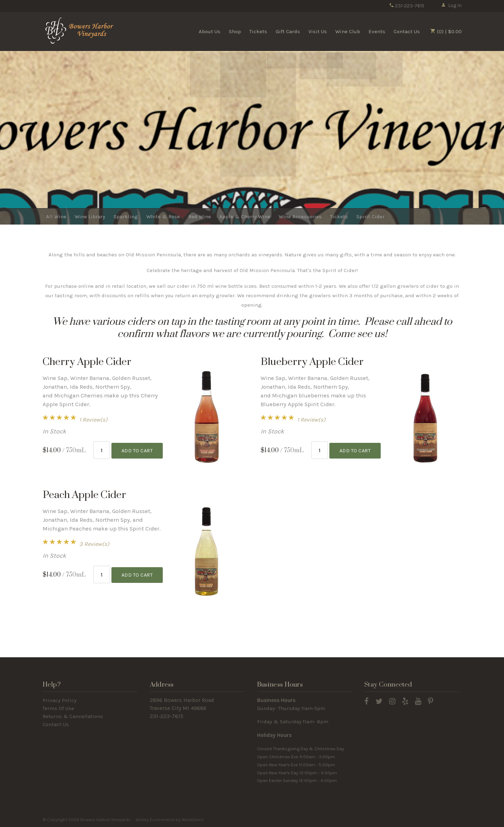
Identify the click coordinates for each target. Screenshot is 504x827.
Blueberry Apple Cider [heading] (312, 362)
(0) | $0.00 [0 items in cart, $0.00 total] (446, 31)
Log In (451, 5)
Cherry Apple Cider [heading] (87, 362)
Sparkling (126, 217)
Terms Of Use (58, 708)
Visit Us (318, 31)
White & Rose (163, 217)
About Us (210, 31)
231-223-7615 (407, 6)
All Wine (56, 217)
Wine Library (90, 217)
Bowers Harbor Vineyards (81, 31)
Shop (235, 31)
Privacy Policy (60, 700)
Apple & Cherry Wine (245, 217)
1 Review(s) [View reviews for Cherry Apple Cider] (93, 420)
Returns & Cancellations (73, 716)
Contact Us (407, 31)
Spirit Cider (370, 217)
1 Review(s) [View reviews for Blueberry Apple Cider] (311, 420)
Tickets (258, 31)
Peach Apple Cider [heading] (84, 495)
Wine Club (348, 31)
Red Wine (200, 217)
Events (377, 31)
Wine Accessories (300, 217)
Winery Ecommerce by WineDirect (169, 819)
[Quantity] (102, 450)
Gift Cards (288, 31)
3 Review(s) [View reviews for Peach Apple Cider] (94, 544)
